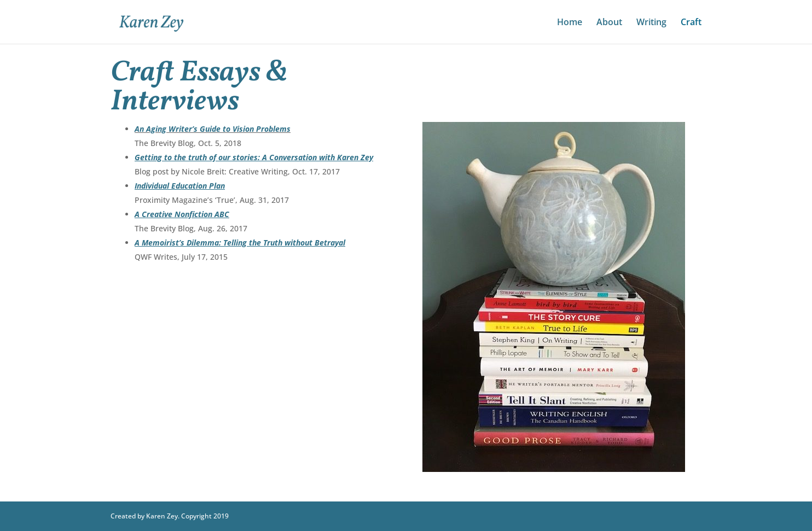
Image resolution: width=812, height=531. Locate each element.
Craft (691, 23)
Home (570, 23)
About (609, 23)
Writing (651, 23)
